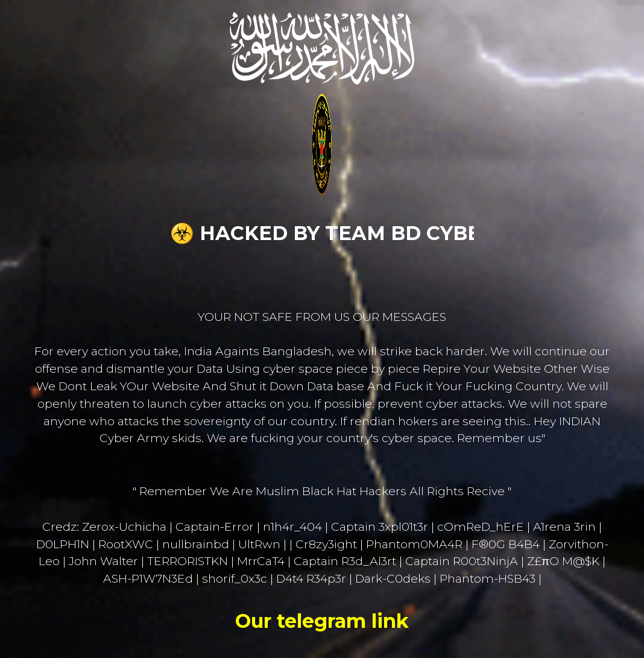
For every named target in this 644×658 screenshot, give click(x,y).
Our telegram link (322, 621)
